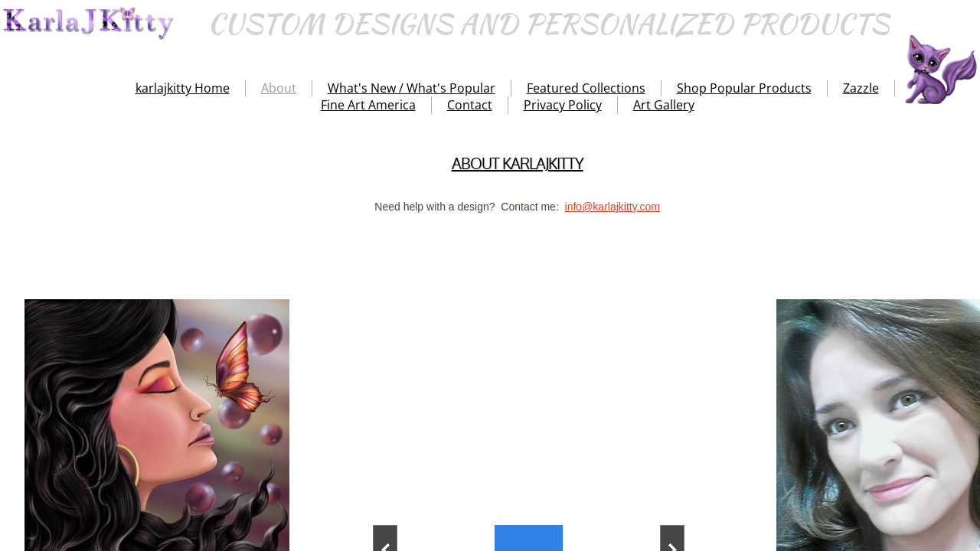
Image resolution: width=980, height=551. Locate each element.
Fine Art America (368, 105)
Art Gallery (664, 105)
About (279, 88)
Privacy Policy (563, 105)
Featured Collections (586, 88)
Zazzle (861, 88)
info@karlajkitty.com (612, 207)
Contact (470, 105)
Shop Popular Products (744, 88)
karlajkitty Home (183, 88)
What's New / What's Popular (412, 88)
